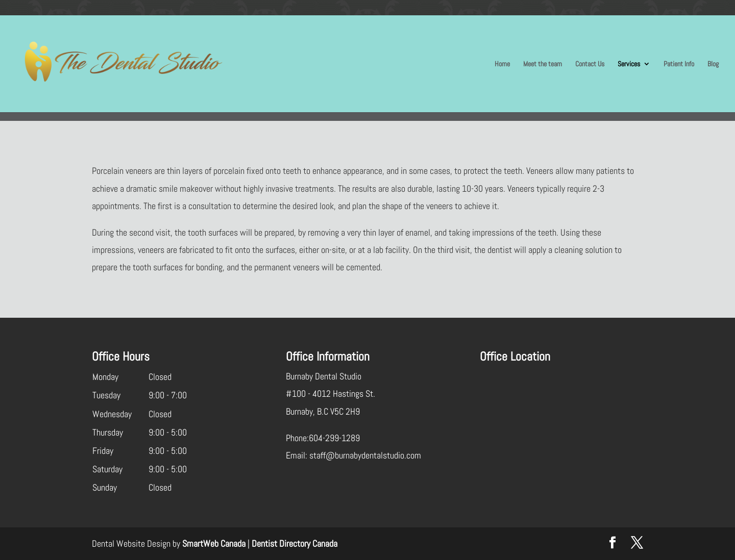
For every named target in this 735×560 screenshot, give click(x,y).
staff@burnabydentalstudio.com (365, 455)
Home (502, 64)
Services (629, 64)
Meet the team (543, 64)
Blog (713, 64)
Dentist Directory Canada (295, 543)
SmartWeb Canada (214, 543)
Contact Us (590, 64)
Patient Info (679, 64)
